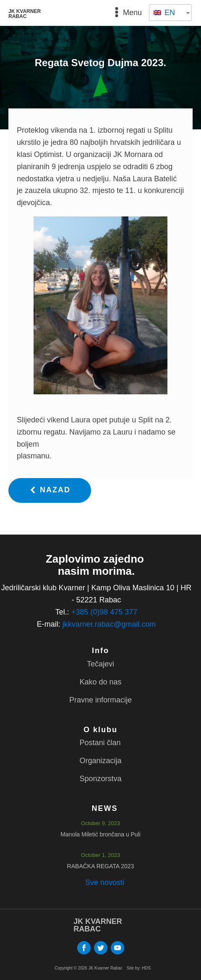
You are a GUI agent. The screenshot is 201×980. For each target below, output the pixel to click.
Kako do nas (100, 682)
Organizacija (100, 761)
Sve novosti (105, 882)
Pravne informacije (100, 700)
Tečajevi (100, 664)
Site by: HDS (139, 968)
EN (164, 13)
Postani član (100, 743)
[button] (50, 490)
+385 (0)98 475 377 (104, 612)
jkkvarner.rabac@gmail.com (109, 624)
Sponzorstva (100, 779)
